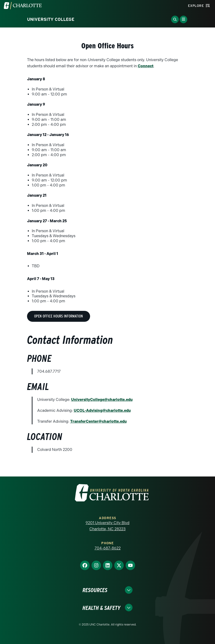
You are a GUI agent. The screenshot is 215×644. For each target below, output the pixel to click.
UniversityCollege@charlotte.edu (102, 400)
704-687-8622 (108, 548)
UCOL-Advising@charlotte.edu (102, 410)
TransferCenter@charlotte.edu (98, 421)
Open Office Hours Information (59, 316)
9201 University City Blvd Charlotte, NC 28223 (107, 526)
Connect (146, 66)
